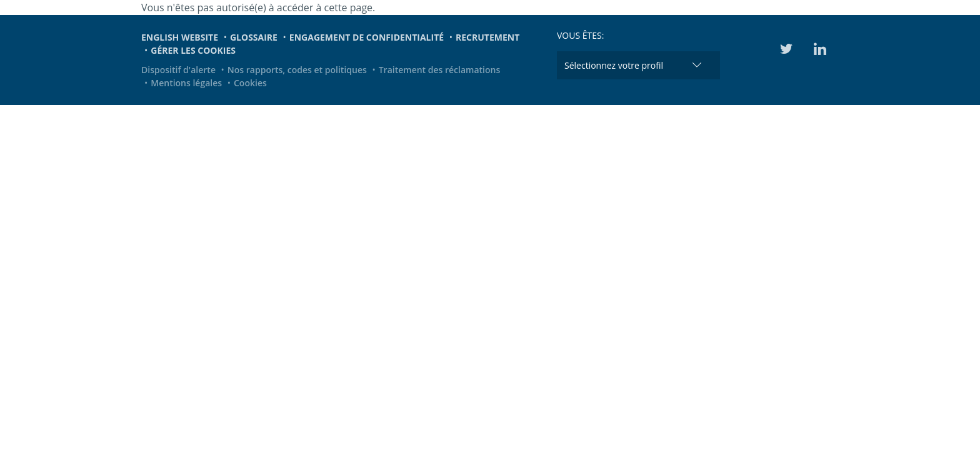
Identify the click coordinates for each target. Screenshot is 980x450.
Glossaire (254, 37)
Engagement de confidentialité (367, 37)
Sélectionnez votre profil (614, 65)
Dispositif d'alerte (178, 70)
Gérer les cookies (193, 50)
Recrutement (487, 37)
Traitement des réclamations (440, 70)
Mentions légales (186, 83)
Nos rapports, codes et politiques (297, 70)
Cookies (250, 83)
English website (180, 37)
